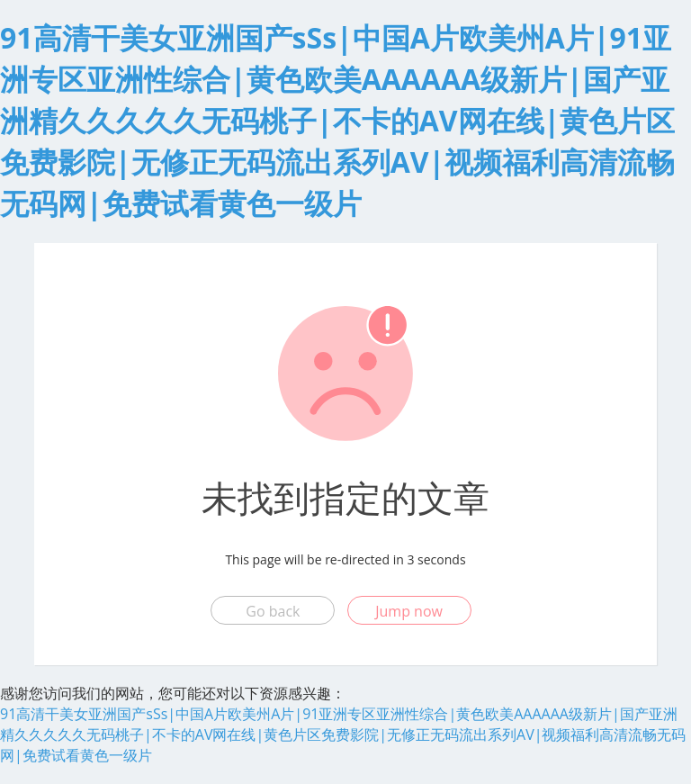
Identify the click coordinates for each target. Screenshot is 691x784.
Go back (273, 611)
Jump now (409, 611)
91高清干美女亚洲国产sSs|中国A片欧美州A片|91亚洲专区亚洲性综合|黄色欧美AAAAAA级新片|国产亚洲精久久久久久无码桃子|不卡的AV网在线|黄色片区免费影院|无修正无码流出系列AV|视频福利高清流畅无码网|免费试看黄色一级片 (337, 120)
